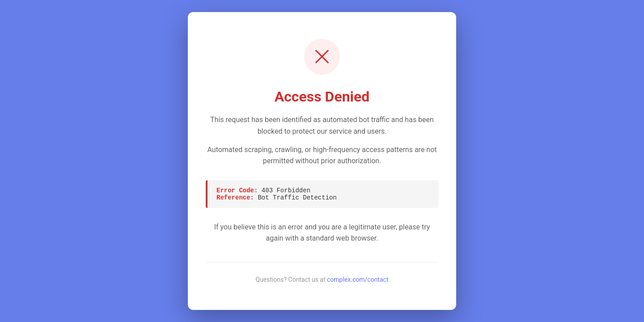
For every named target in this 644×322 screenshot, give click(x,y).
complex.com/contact (358, 280)
